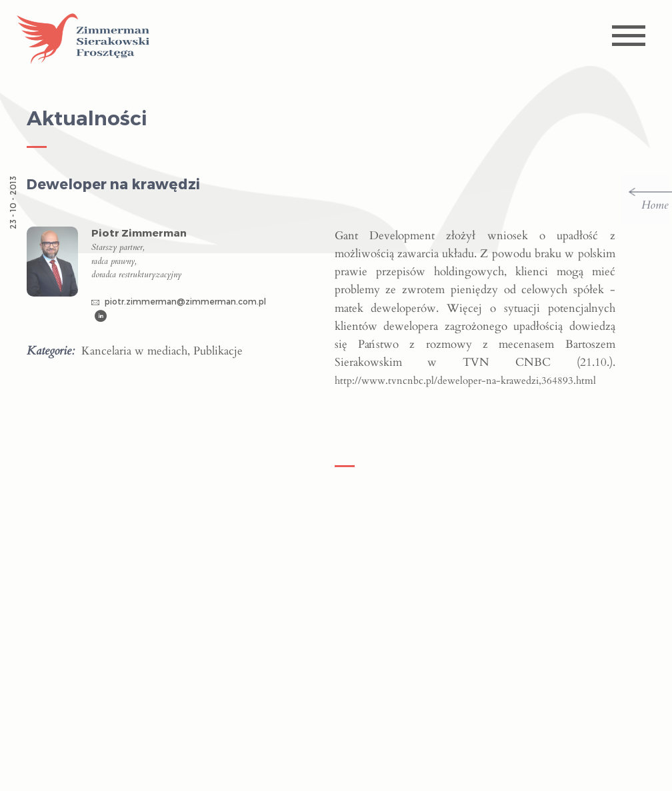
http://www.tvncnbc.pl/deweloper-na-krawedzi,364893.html (465, 381)
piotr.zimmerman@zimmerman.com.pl (179, 301)
